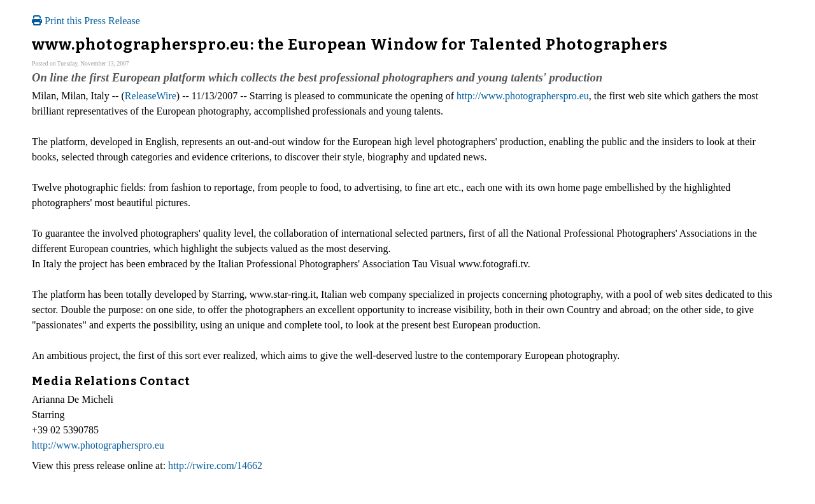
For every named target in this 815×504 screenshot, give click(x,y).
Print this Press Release (86, 21)
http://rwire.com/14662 (215, 465)
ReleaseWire (151, 96)
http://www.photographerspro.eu (523, 96)
